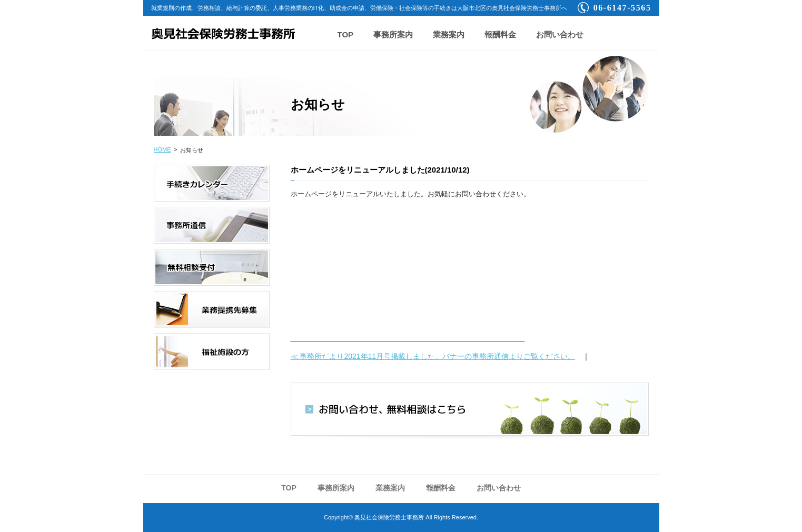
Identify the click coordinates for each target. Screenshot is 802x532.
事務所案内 (393, 34)
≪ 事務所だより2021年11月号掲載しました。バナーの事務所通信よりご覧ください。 (433, 356)
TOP (346, 34)
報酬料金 (500, 34)
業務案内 (449, 34)
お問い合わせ (560, 34)
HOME (162, 149)
